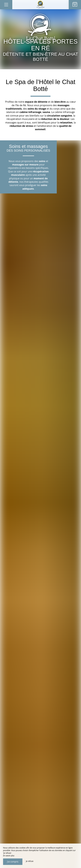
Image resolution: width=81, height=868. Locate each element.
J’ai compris (13, 862)
